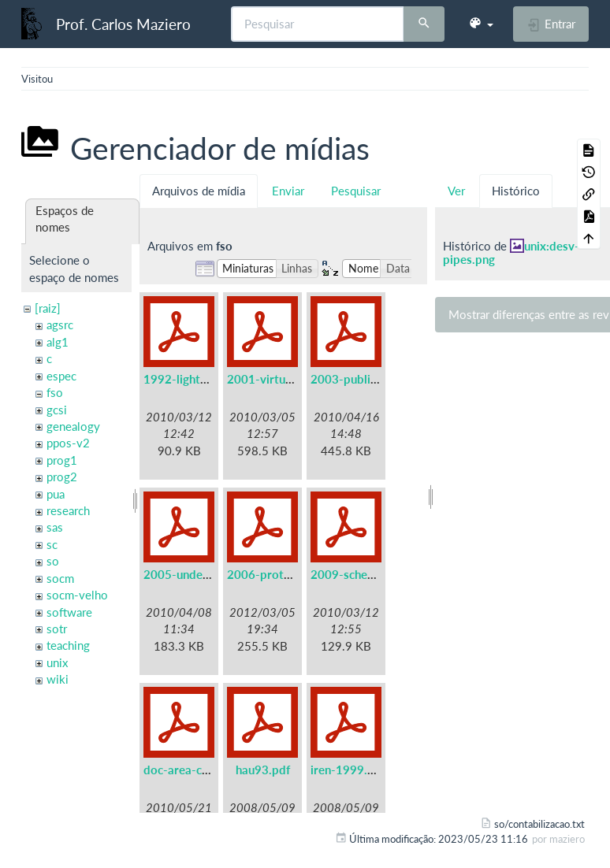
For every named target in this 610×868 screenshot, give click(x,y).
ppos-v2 (68, 443)
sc (52, 544)
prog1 (62, 460)
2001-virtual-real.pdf (284, 379)
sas (55, 527)
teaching (68, 645)
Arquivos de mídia (199, 191)
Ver (456, 191)
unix (57, 662)
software (69, 612)
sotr (57, 629)
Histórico (516, 191)
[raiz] (48, 308)
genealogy (73, 426)
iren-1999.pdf (348, 770)
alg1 (58, 342)
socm (60, 578)
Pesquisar (356, 191)
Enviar (288, 191)
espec (61, 376)
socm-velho (77, 595)
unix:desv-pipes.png (511, 252)
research (68, 510)
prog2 (62, 477)
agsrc (60, 325)
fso (55, 392)
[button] (481, 24)
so (53, 561)
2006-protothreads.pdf (290, 574)
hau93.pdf (263, 770)
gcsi (57, 410)
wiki (58, 679)
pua (56, 494)
